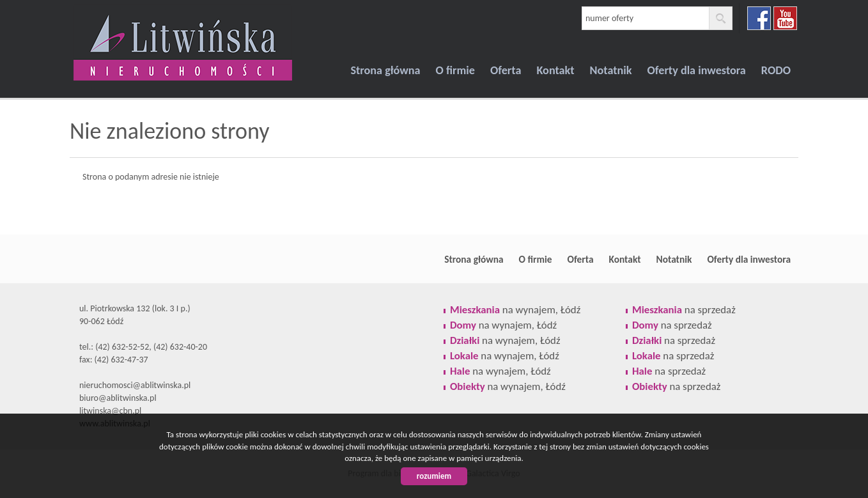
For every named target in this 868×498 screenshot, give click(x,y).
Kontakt (555, 70)
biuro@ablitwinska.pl (118, 398)
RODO (776, 70)
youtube (785, 18)
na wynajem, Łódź (515, 310)
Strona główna (385, 70)
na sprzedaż (684, 310)
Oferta (506, 70)
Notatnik (611, 70)
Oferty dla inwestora (697, 70)
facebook (759, 18)
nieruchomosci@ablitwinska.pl (135, 385)
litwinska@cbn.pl (110, 411)
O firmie (455, 70)
